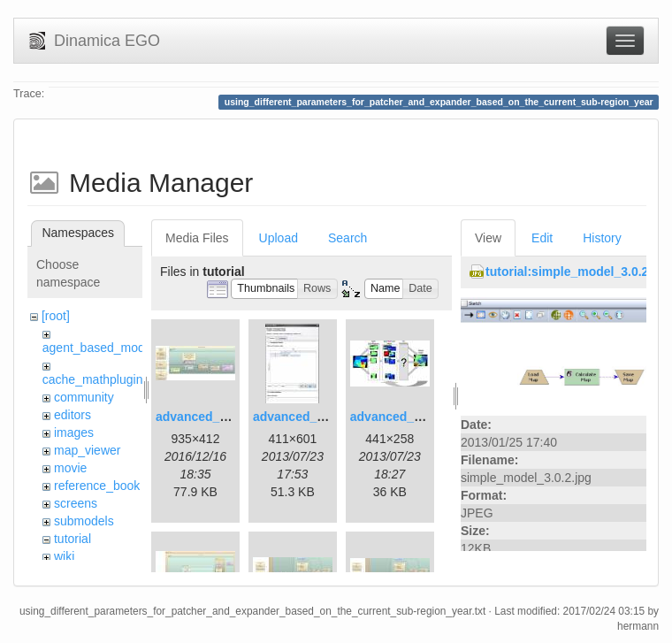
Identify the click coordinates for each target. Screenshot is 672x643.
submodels (84, 521)
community (84, 397)
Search (347, 238)
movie (70, 468)
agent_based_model (99, 348)
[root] (56, 316)
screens (76, 503)
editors (73, 415)
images (74, 432)
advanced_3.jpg (397, 417)
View (488, 238)
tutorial (73, 539)
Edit (542, 238)
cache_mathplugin (93, 379)
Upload (279, 238)
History (602, 238)
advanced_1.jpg (202, 417)
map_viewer (87, 450)
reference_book (97, 486)
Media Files (197, 238)
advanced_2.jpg (299, 417)
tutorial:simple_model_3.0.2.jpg (578, 272)
